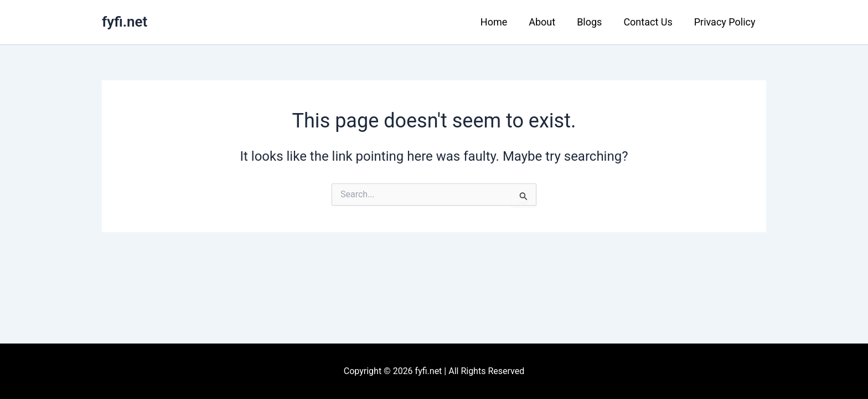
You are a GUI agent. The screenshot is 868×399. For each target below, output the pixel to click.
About (548, 22)
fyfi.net (125, 22)
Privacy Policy (725, 22)
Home (501, 22)
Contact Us (650, 22)
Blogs (594, 22)
